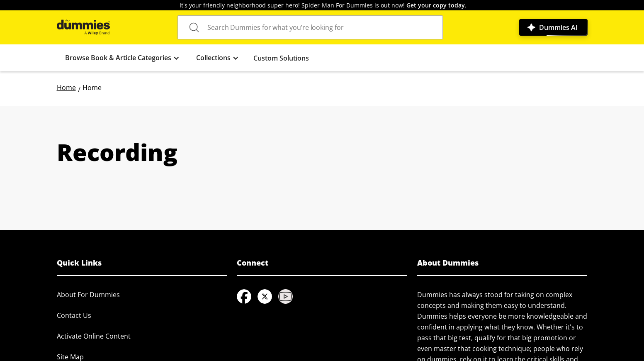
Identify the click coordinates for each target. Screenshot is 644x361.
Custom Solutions (281, 58)
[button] (122, 58)
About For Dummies (88, 295)
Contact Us (74, 315)
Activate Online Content (94, 336)
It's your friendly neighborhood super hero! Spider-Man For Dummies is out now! (323, 5)
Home (66, 88)
